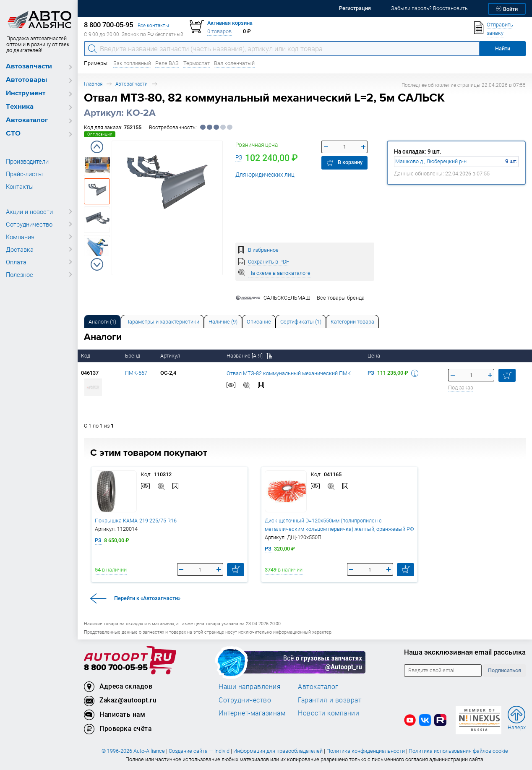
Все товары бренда (341, 298)
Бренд (133, 356)
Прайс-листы (24, 174)
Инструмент (26, 93)
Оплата (16, 262)
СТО (13, 134)
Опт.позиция (100, 134)
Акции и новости (29, 211)
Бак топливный (132, 63)
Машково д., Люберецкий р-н (431, 161)
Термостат (197, 63)
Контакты (20, 186)
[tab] (102, 321)
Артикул (171, 356)
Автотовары (26, 80)
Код (86, 356)
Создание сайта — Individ (199, 751)
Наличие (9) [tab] (223, 322)
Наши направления (250, 686)
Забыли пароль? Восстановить (429, 8)
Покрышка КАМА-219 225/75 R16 (136, 521)
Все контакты (153, 25)
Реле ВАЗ (167, 63)
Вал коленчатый (234, 63)
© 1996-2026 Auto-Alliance (133, 751)
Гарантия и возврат (330, 700)
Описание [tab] (259, 322)
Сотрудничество (29, 224)
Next (97, 264)
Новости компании (329, 713)
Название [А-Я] (249, 356)
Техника (20, 107)
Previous (97, 147)
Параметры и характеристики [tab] (162, 322)
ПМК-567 (136, 373)
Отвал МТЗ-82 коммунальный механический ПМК (289, 373)
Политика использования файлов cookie (458, 751)
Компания (20, 237)
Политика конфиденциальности (366, 751)
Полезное (20, 274)
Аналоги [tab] (102, 322)
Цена (374, 356)
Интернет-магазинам (252, 713)
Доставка (20, 249)
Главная (93, 84)
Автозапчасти (29, 67)
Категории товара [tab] (352, 322)
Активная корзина (230, 23)
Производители (27, 161)
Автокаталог (27, 120)
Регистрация (355, 8)
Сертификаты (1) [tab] (301, 322)
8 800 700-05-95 (116, 668)
